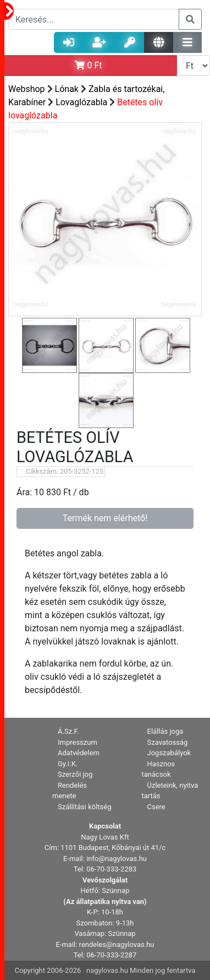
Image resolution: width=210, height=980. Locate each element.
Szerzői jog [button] (75, 774)
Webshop (27, 89)
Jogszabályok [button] (169, 753)
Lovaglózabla (81, 102)
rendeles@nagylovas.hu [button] (117, 944)
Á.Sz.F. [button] (68, 731)
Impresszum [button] (78, 742)
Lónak (67, 89)
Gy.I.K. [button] (68, 764)
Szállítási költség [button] (85, 807)
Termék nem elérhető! (105, 518)
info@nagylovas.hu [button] (117, 859)
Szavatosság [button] (168, 742)
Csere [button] (156, 807)
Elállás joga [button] (165, 731)
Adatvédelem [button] (79, 753)
